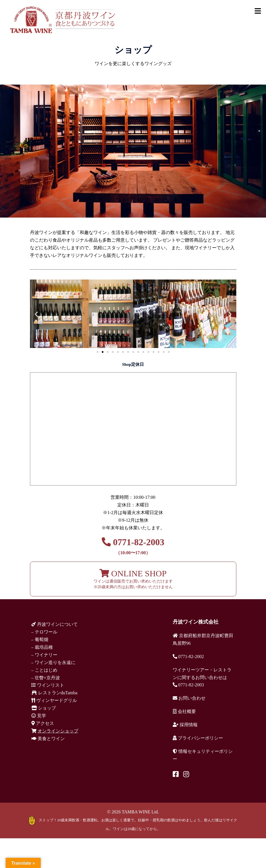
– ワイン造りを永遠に (53, 662)
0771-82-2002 (188, 657)
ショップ (44, 708)
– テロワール (44, 632)
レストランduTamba (54, 693)
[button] (36, 314)
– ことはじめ (44, 670)
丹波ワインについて (55, 624)
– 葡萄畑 (40, 640)
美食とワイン (48, 739)
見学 (39, 716)
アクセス (43, 723)
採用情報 (185, 725)
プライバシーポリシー (198, 738)
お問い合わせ (189, 698)
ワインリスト (48, 685)
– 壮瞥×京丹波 (46, 678)
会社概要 (184, 711)
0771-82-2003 (133, 546)
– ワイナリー (44, 655)
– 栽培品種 (42, 647)
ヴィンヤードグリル (54, 700)
